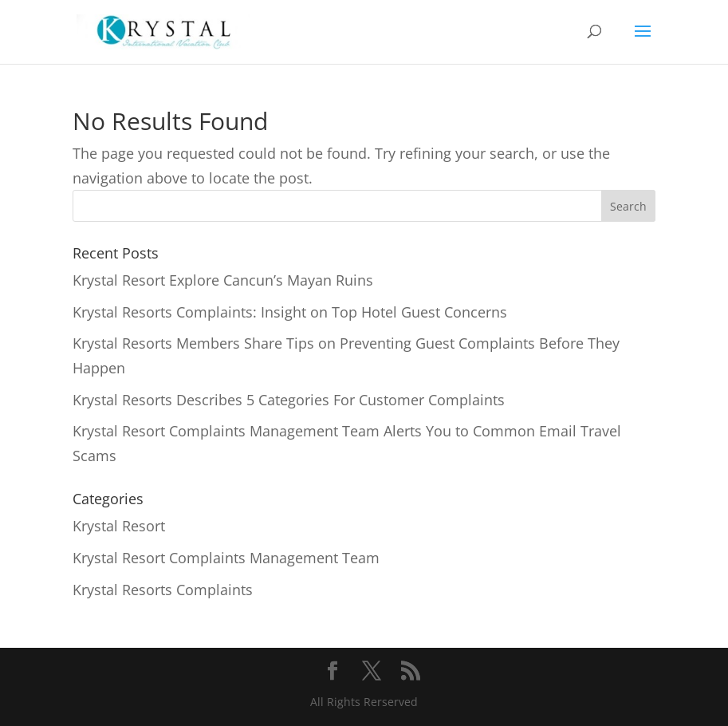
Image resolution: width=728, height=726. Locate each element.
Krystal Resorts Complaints (163, 590)
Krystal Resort (119, 526)
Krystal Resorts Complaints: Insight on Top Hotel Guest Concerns (290, 312)
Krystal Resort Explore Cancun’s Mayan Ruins (223, 280)
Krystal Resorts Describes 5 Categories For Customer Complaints (289, 400)
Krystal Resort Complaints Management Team (226, 558)
